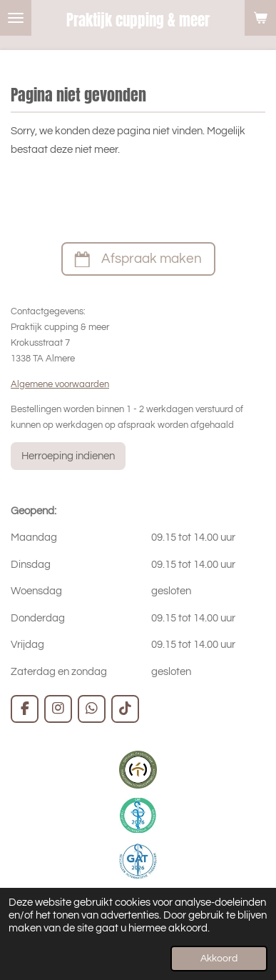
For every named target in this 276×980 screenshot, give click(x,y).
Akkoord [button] (219, 959)
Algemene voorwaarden (60, 384)
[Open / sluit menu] (16, 18)
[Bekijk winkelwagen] (260, 18)
